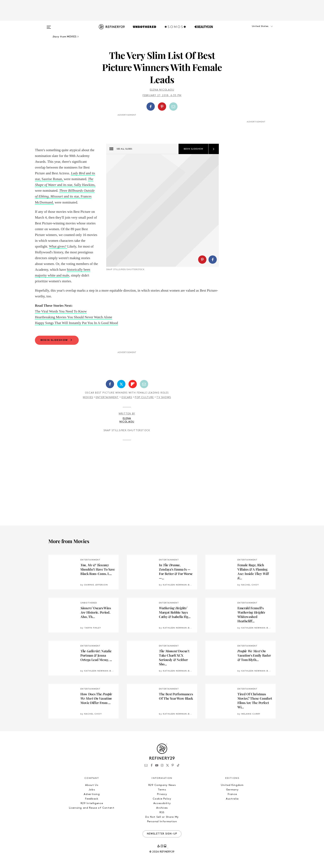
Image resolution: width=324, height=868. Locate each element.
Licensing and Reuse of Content (92, 808)
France (232, 794)
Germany (232, 790)
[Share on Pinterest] (162, 107)
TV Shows (164, 397)
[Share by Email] (173, 107)
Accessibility (162, 803)
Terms (162, 790)
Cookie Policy (162, 799)
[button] (255, 30)
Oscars (127, 397)
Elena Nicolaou (162, 90)
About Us (92, 785)
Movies (88, 397)
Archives (162, 808)
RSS (162, 812)
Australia (232, 799)
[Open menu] (49, 25)
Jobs (92, 790)
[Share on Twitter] (121, 384)
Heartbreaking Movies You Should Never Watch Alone (74, 317)
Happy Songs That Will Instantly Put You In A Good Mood (76, 323)
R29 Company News (162, 785)
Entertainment (107, 397)
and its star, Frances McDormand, (65, 196)
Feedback (92, 799)
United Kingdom (232, 785)
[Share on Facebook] (151, 107)
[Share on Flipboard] (133, 384)
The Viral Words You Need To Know (61, 311)
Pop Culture (144, 397)
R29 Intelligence (92, 803)
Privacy (162, 794)
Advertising (92, 794)
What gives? (58, 246)
